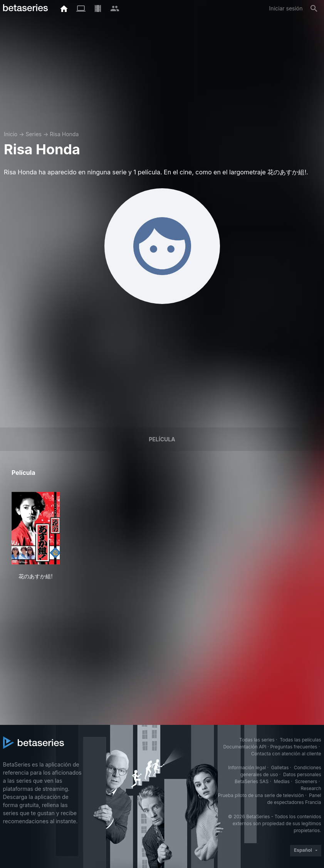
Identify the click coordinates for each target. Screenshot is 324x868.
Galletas (280, 768)
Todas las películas (300, 740)
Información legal (247, 768)
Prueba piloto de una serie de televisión (261, 795)
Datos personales (302, 774)
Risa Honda (64, 134)
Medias (282, 781)
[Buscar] (314, 8)
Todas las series (257, 740)
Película (162, 439)
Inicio (11, 134)
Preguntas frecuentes (294, 747)
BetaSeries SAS (252, 781)
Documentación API (245, 747)
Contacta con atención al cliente (286, 754)
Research (311, 788)
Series (34, 134)
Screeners (306, 781)
